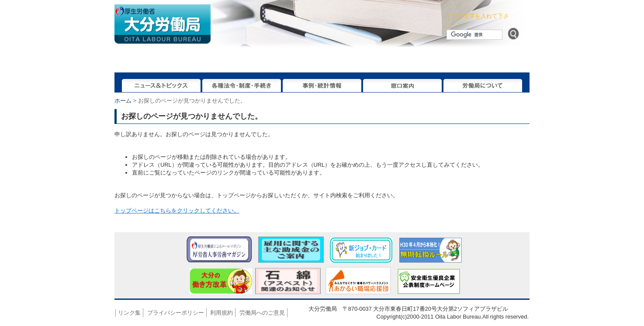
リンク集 (129, 313)
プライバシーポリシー (176, 313)
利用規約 (222, 313)
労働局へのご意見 (262, 313)
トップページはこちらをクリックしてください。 (177, 211)
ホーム (123, 101)
